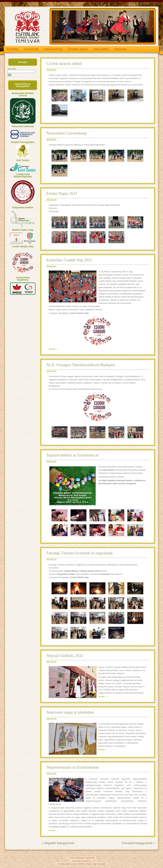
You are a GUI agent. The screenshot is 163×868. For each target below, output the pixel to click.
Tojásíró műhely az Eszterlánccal (72, 455)
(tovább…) (53, 349)
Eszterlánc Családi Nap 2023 (69, 260)
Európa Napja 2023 (62, 193)
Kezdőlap (13, 49)
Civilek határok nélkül (64, 63)
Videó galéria (101, 49)
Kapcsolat (121, 49)
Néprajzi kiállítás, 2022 (65, 656)
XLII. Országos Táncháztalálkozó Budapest (81, 365)
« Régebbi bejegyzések (58, 843)
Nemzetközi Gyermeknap (67, 133)
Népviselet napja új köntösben (70, 712)
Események (31, 49)
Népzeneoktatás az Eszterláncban (73, 767)
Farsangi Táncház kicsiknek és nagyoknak (80, 553)
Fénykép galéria (78, 49)
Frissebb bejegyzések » (138, 843)
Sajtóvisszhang (53, 49)
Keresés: (12, 69)
